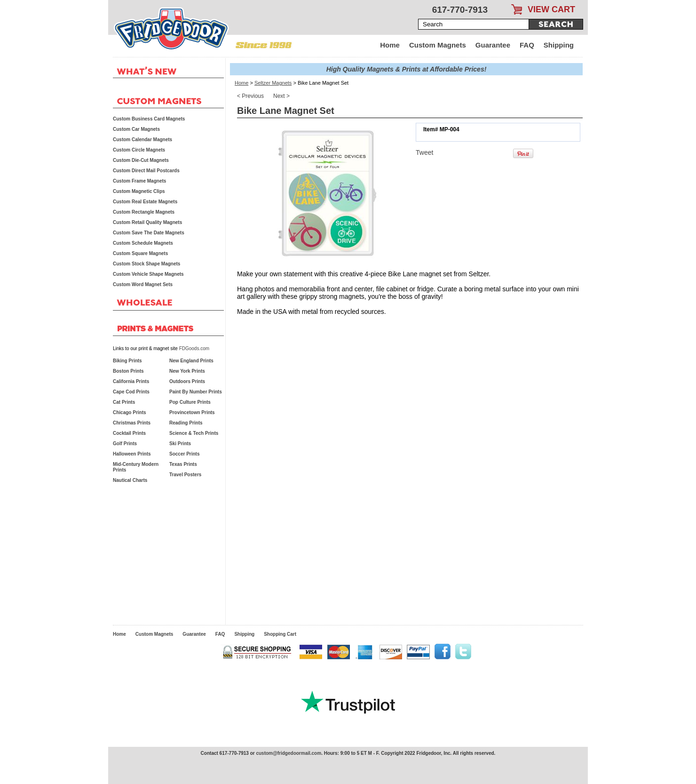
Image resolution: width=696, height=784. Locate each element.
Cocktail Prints (129, 433)
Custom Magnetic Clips (139, 191)
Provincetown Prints (192, 412)
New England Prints (191, 361)
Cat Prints (124, 402)
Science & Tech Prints (194, 433)
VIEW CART (551, 9)
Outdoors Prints (187, 381)
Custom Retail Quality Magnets (147, 222)
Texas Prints (183, 464)
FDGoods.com (194, 348)
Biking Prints (127, 361)
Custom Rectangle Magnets (144, 212)
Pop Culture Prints (190, 402)
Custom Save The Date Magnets (149, 233)
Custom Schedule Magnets (143, 243)
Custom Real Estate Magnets (145, 202)
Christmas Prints (132, 423)
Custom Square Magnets (140, 253)
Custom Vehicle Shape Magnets (148, 274)
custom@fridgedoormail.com (289, 753)
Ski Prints (180, 444)
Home (390, 45)
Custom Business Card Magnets (149, 119)
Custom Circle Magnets (139, 150)
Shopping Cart (280, 634)
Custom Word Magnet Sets (143, 284)
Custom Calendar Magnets (142, 140)
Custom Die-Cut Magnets (141, 160)
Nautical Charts (130, 480)
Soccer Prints (184, 454)
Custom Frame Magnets (139, 181)
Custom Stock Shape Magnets (146, 264)
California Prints (131, 381)
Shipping (559, 45)
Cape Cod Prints (131, 392)
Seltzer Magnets (273, 83)
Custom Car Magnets (136, 129)
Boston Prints (128, 371)
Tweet (424, 152)
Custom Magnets (438, 45)
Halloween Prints (132, 454)
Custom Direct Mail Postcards (146, 171)
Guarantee (493, 45)
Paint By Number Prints (196, 392)
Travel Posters (185, 475)
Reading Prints (186, 423)
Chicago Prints (130, 412)
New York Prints (187, 371)
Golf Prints (125, 444)
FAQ (527, 45)
